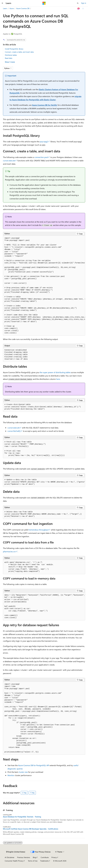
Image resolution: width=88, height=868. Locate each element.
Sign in (84, 3)
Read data (9, 58)
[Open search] (78, 3)
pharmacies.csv (9, 551)
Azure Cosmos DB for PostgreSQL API (34, 765)
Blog (34, 857)
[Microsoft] (44, 3)
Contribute (45, 857)
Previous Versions (24, 857)
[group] (44, 286)
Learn (5, 8)
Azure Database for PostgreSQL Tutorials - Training (22, 817)
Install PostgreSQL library (14, 49)
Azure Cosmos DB (23, 8)
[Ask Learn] (79, 9)
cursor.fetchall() (14, 431)
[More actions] (83, 9)
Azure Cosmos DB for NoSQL (45, 105)
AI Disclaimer (10, 857)
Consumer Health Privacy (14, 861)
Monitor (11, 775)
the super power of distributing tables (55, 372)
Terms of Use (33, 861)
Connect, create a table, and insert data (19, 52)
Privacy (54, 857)
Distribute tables (11, 55)
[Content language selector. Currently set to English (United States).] (16, 852)
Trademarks (44, 861)
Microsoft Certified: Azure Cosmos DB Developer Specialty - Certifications (31, 829)
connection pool (41, 157)
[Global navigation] (2, 3)
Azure (12, 8)
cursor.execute (9, 161)
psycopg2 (44, 141)
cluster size (23, 772)
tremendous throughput (39, 530)
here (58, 379)
